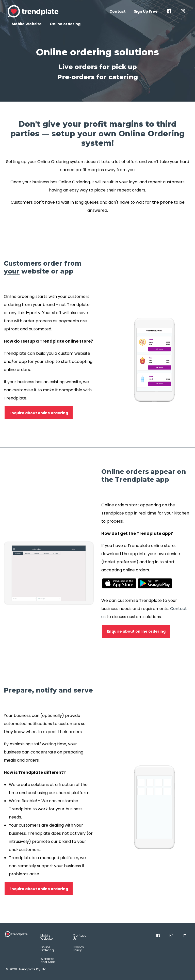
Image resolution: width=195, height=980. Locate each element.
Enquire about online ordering (39, 413)
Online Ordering (47, 949)
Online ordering (65, 24)
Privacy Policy (78, 949)
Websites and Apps (48, 960)
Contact (118, 11)
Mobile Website (27, 24)
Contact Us (79, 937)
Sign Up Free (146, 11)
